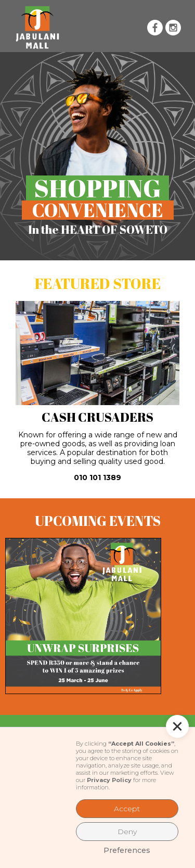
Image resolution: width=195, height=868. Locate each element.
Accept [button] (127, 809)
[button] (104, 27)
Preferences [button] (127, 850)
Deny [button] (127, 832)
